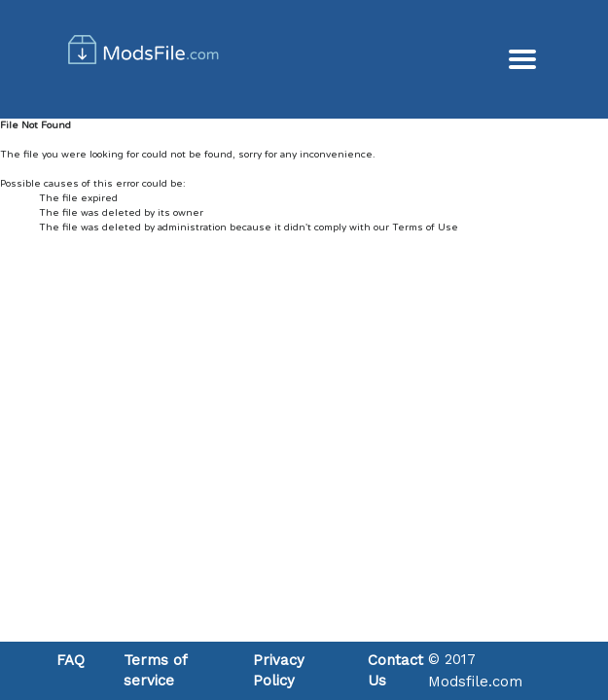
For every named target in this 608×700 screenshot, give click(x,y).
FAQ (71, 660)
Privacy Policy (279, 670)
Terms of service (155, 670)
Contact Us (395, 670)
